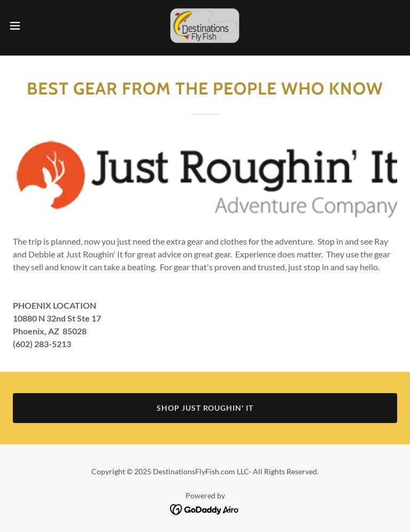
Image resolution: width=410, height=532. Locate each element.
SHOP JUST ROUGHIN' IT (205, 408)
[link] (205, 26)
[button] (34, 26)
